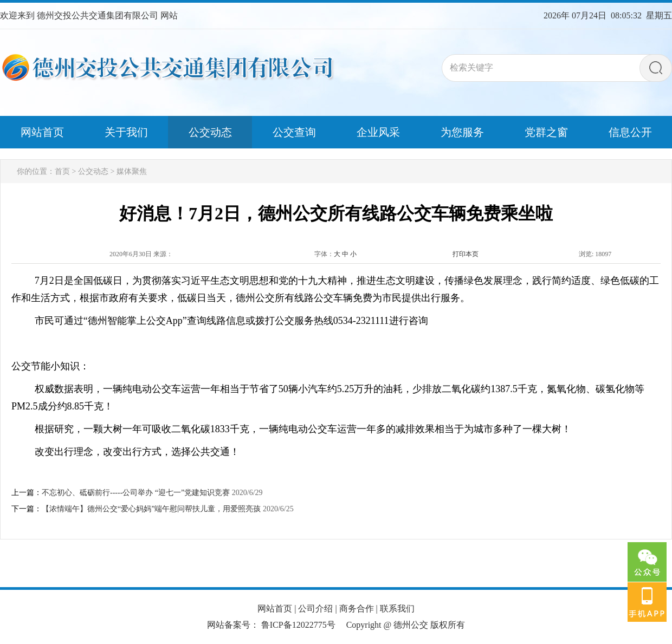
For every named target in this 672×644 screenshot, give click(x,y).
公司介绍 (315, 609)
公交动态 (93, 171)
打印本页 (466, 254)
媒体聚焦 (132, 171)
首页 (62, 171)
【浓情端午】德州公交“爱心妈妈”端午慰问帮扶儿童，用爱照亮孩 (151, 509)
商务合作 (357, 609)
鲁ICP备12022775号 (298, 625)
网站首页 (275, 609)
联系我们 (397, 609)
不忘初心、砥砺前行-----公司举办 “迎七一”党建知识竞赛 (136, 493)
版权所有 (448, 625)
